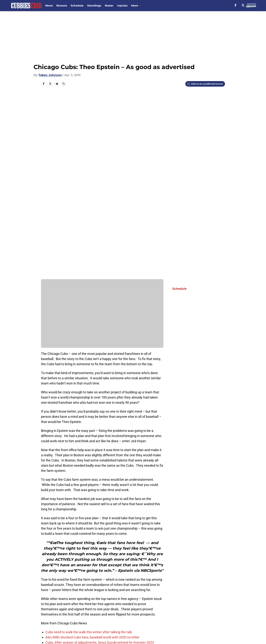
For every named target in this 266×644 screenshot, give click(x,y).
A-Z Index (137, 624)
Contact (136, 610)
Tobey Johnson (50, 75)
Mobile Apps (214, 610)
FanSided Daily (52, 617)
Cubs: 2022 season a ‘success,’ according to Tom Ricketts (88, 469)
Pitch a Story (90, 617)
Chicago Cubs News (66, 584)
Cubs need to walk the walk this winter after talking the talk (89, 448)
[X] (243, 5)
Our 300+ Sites (176, 610)
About (46, 610)
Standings (94, 6)
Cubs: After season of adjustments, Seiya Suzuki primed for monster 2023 (100, 459)
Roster (109, 6)
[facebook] (235, 5)
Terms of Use (175, 617)
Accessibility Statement (98, 624)
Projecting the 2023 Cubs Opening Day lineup (78, 464)
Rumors (62, 6)
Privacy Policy (141, 617)
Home (45, 584)
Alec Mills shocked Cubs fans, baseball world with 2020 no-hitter (92, 454)
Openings (88, 610)
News (49, 6)
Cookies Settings (178, 624)
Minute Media (31, 634)
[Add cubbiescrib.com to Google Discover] (205, 84)
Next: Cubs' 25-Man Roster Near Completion (73, 560)
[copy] (64, 84)
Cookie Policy (215, 617)
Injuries (122, 6)
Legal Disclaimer (54, 624)
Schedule (77, 6)
